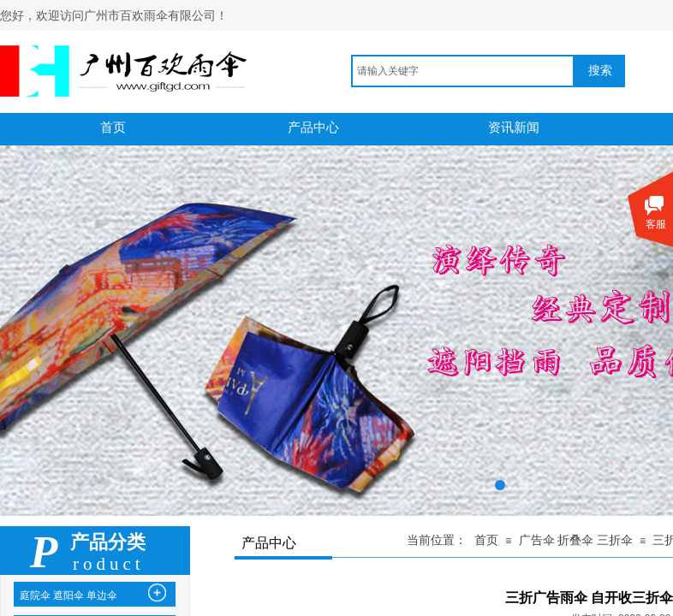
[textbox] (463, 71)
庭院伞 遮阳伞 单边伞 (68, 595)
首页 (486, 540)
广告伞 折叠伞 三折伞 (576, 540)
